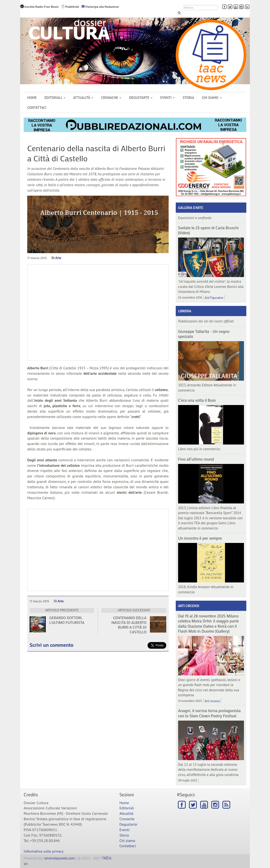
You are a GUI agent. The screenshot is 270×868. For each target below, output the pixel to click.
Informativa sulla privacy (44, 851)
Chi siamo (212, 98)
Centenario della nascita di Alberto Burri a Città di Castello (129, 625)
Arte (58, 258)
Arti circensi (189, 606)
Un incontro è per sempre (200, 538)
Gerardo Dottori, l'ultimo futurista (67, 620)
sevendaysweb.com (60, 858)
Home (32, 98)
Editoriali (55, 98)
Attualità (83, 98)
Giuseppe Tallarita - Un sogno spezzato (204, 334)
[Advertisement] (98, 550)
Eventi (168, 98)
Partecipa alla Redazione (100, 7)
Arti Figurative (214, 297)
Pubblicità (70, 7)
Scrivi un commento (52, 645)
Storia (188, 98)
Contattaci (37, 108)
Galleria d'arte (191, 208)
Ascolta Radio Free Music (39, 7)
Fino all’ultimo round (196, 459)
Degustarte (141, 98)
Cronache (111, 98)
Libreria (185, 311)
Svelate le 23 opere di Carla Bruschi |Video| (208, 230)
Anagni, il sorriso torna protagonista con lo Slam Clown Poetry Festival (209, 713)
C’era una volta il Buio (197, 400)
